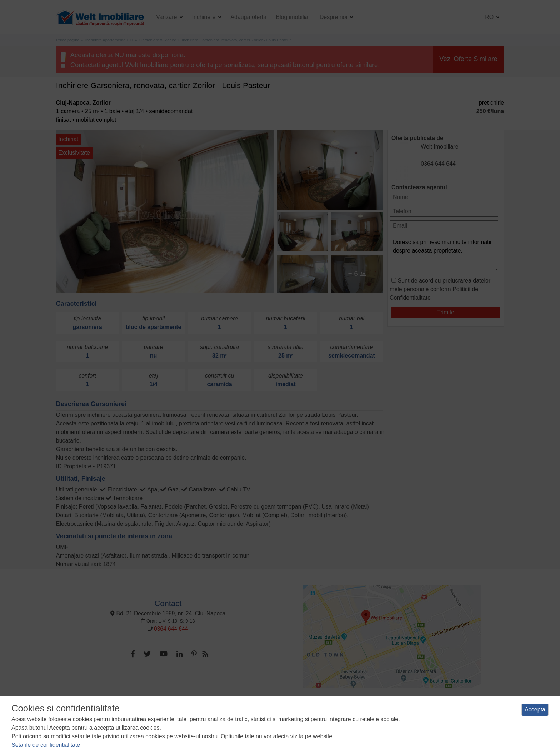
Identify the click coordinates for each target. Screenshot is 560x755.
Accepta (535, 709)
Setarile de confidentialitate (46, 745)
